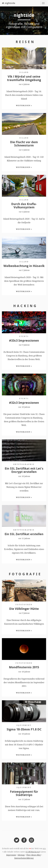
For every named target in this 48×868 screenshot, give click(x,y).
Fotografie (25, 574)
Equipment (24, 725)
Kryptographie (24, 464)
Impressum (11, 855)
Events (24, 336)
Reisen (25, 42)
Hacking (25, 306)
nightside (9, 3)
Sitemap (21, 855)
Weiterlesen (24, 106)
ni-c (44, 849)
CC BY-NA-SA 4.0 (33, 852)
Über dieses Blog (34, 855)
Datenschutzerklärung (24, 858)
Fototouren (24, 605)
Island (24, 72)
